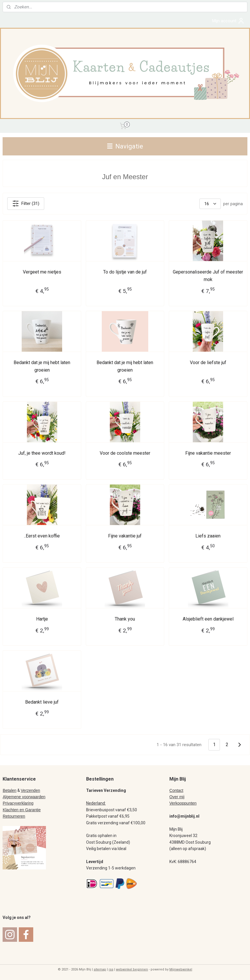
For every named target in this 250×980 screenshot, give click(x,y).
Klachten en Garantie (22, 810)
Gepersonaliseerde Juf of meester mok (208, 276)
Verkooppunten (183, 803)
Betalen (9, 790)
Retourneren (14, 816)
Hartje (42, 619)
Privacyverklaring (18, 803)
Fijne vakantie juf (125, 536)
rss (111, 969)
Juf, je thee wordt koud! (42, 453)
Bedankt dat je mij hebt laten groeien (42, 366)
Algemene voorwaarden (24, 797)
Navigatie (125, 146)
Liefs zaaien (208, 536)
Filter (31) (26, 203)
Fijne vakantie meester (208, 453)
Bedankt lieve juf (42, 702)
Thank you (125, 619)
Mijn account (228, 21)
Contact (176, 790)
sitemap (100, 969)
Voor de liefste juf (208, 362)
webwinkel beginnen (132, 969)
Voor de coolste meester (125, 453)
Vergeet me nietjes (42, 272)
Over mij (177, 797)
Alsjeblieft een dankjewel (208, 619)
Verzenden (30, 790)
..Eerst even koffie (42, 536)
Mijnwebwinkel (181, 969)
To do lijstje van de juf (125, 272)
